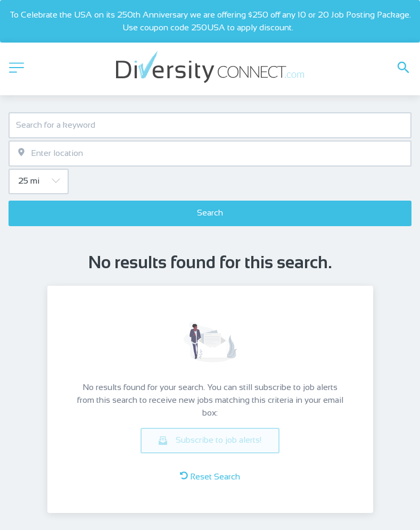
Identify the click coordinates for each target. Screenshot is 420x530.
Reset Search (210, 476)
